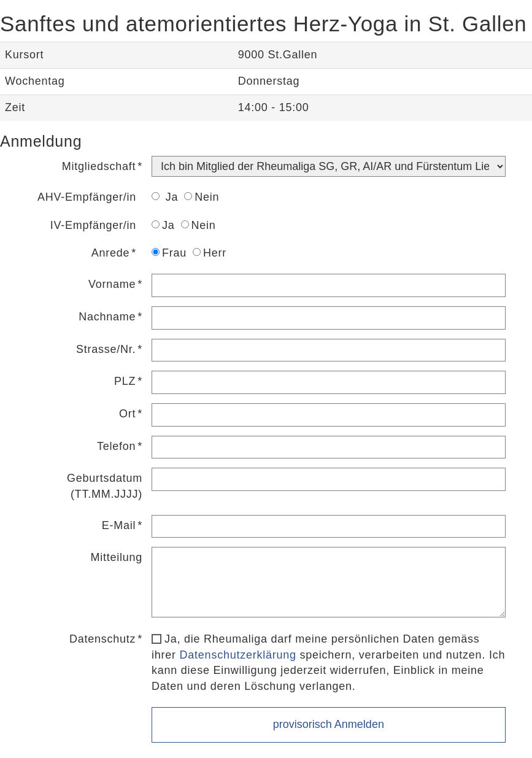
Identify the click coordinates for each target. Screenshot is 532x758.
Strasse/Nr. (106, 349)
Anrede (111, 253)
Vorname (112, 284)
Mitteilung (117, 557)
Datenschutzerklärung (238, 655)
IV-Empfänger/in (93, 225)
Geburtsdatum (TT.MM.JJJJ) (105, 486)
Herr (210, 253)
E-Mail (119, 525)
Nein (202, 197)
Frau (169, 253)
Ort (127, 414)
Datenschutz (102, 639)
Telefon (116, 446)
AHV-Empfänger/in (87, 197)
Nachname (107, 317)
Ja (165, 197)
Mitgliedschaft (99, 166)
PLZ (125, 381)
